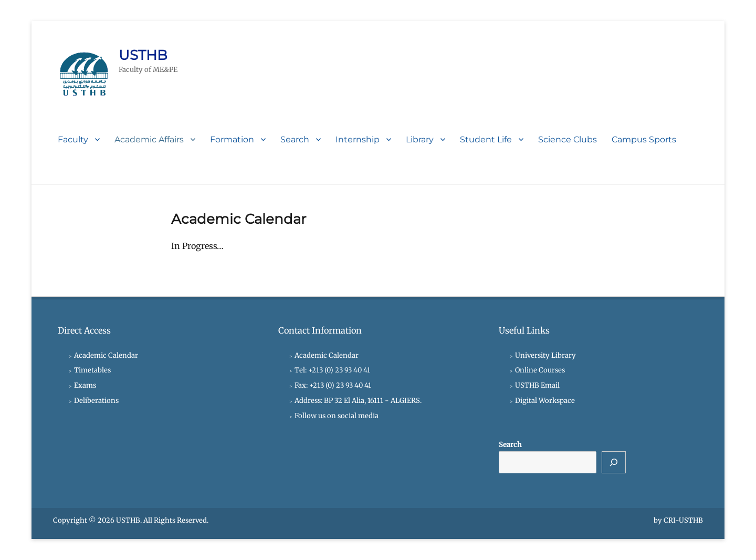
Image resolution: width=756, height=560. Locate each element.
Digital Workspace (545, 401)
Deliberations (96, 401)
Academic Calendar (106, 355)
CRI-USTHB (683, 520)
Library (420, 139)
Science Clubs (568, 139)
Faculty (73, 139)
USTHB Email (537, 385)
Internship (358, 139)
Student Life (486, 139)
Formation (232, 139)
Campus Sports (644, 139)
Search (295, 139)
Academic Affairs (149, 139)
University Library (545, 355)
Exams (85, 385)
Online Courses (540, 370)
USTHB (143, 55)
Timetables (92, 370)
